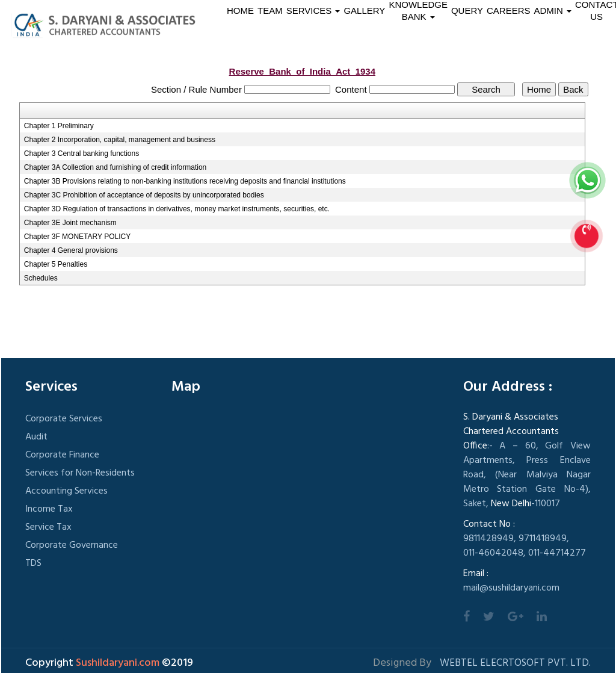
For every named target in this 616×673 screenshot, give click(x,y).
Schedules (41, 278)
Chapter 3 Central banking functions (82, 154)
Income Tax (49, 509)
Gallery (364, 11)
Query (467, 11)
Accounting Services (66, 491)
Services (313, 11)
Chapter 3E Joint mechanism (70, 223)
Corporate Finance (62, 455)
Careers (509, 11)
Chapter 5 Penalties (56, 264)
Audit (36, 437)
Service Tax (48, 527)
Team (270, 11)
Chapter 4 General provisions (71, 250)
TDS (33, 563)
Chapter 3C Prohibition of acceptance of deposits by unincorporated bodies (144, 195)
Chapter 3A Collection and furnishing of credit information (115, 167)
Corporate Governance (72, 545)
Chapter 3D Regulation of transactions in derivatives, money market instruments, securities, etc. (177, 209)
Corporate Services (64, 419)
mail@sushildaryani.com (511, 588)
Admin (553, 11)
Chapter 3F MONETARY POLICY (77, 237)
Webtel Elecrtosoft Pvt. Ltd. (515, 663)
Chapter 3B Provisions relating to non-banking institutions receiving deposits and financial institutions (185, 181)
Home (240, 11)
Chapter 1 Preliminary (59, 126)
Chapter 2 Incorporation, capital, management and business (120, 140)
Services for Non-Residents (80, 473)
